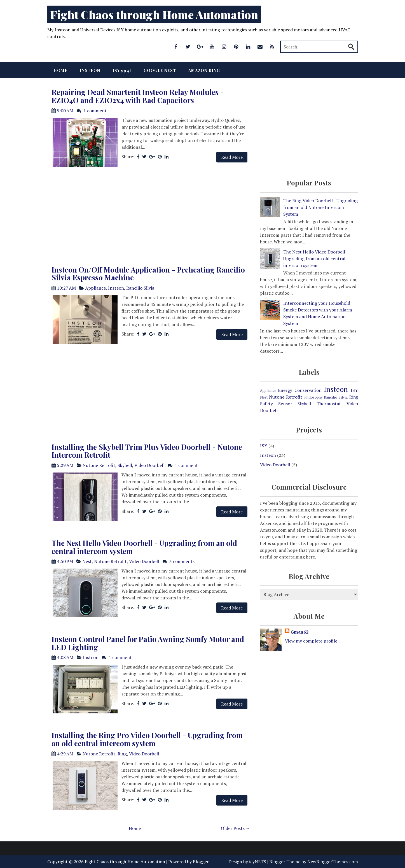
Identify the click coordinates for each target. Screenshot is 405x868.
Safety (266, 404)
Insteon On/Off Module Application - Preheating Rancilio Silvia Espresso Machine (148, 274)
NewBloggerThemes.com (333, 862)
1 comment (95, 111)
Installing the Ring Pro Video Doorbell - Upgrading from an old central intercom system (147, 739)
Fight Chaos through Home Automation (154, 14)
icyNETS (258, 862)
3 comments (182, 561)
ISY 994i (122, 70)
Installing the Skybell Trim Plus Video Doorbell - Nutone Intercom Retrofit (147, 451)
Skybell (125, 465)
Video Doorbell (149, 465)
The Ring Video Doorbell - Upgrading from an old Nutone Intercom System (320, 207)
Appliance (95, 288)
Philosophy (313, 397)
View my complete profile (311, 641)
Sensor (285, 404)
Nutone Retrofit (99, 465)
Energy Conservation (300, 390)
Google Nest (160, 70)
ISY (354, 390)
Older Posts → (236, 828)
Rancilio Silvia (140, 288)
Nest (87, 561)
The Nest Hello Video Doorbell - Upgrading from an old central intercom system (144, 547)
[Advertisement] (149, 218)
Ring (122, 754)
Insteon (90, 70)
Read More (232, 157)
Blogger (201, 862)
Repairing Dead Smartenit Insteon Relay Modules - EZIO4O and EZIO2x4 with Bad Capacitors (138, 96)
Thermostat (329, 404)
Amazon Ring (204, 70)
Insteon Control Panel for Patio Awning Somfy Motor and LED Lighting (148, 643)
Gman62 (299, 632)
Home (60, 70)
